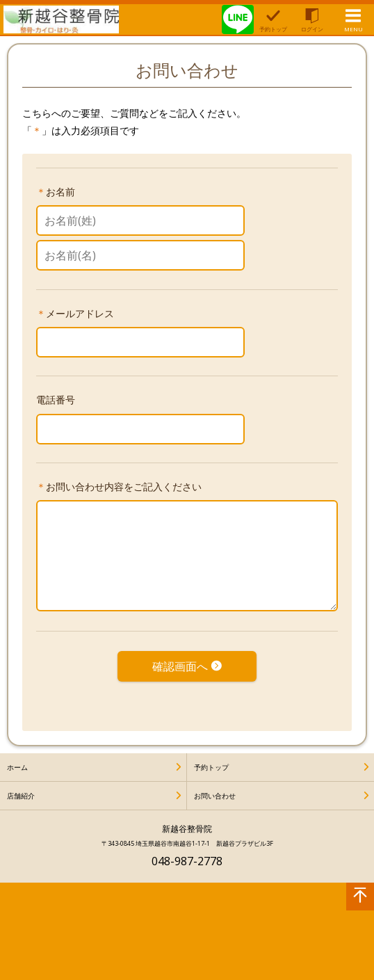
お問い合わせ (215, 796)
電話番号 (56, 400)
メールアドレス (80, 313)
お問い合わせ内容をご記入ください (124, 487)
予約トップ (211, 767)
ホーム (17, 767)
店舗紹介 (21, 796)
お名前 (60, 192)
